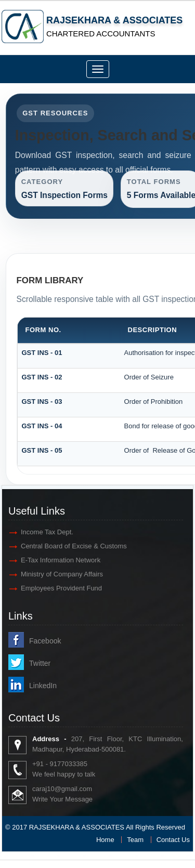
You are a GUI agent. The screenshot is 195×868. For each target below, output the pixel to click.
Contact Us (173, 840)
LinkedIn (43, 686)
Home (105, 840)
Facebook (45, 641)
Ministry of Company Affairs (62, 574)
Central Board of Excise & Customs (74, 546)
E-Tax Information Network (61, 560)
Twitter (40, 663)
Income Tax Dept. (47, 532)
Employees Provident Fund (61, 588)
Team (135, 840)
